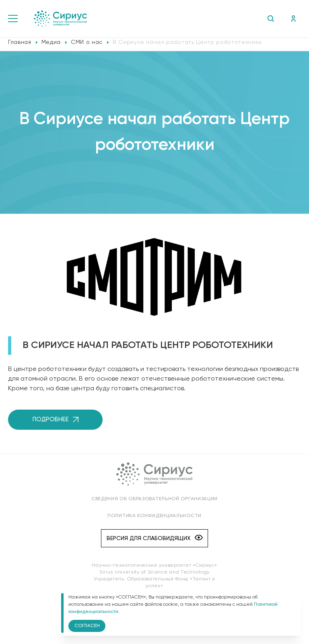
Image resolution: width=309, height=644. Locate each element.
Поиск (271, 19)
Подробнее (56, 419)
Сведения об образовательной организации (154, 499)
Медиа (51, 42)
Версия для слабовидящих (155, 538)
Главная (20, 42)
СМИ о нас (87, 42)
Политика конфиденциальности (154, 516)
